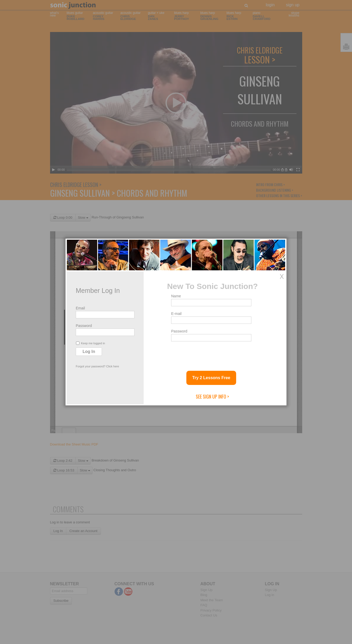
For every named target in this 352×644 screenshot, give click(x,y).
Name (176, 296)
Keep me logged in (91, 343)
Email (80, 308)
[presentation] (211, 354)
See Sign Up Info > (212, 396)
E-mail (176, 314)
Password (84, 326)
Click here (113, 366)
